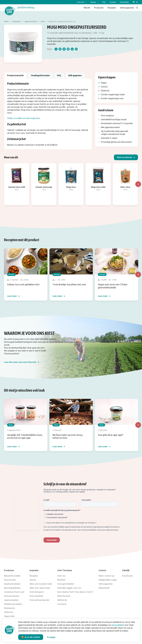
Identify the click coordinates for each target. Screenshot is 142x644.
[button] (126, 157)
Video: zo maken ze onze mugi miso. (24, 118)
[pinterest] (68, 49)
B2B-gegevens (75, 75)
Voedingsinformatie (40, 75)
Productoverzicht (15, 75)
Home (6, 21)
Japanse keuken (31, 21)
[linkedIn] (72, 49)
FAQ (59, 75)
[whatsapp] (76, 49)
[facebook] (56, 49)
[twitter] (60, 49)
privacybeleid (118, 625)
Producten (17, 21)
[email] (64, 49)
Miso (43, 21)
